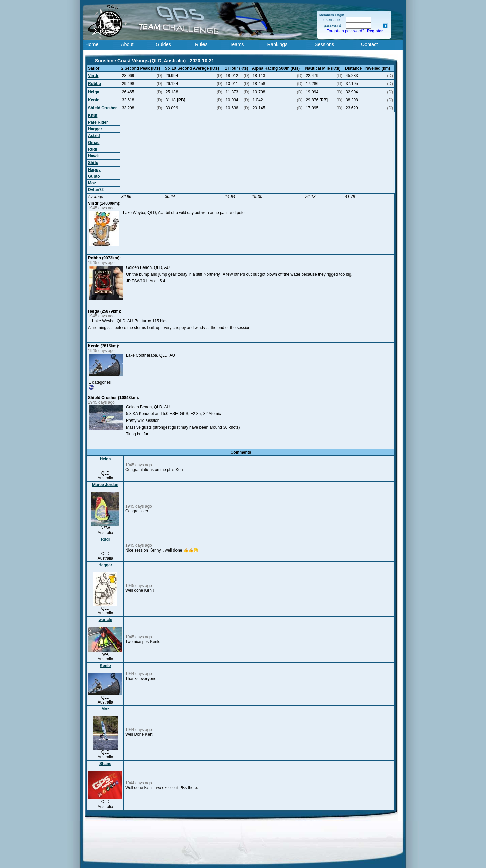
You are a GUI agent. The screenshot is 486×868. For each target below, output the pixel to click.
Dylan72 (96, 190)
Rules (201, 44)
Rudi (93, 149)
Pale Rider (98, 122)
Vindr (93, 76)
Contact (370, 44)
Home (92, 44)
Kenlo (94, 100)
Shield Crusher (102, 108)
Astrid (94, 136)
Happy (94, 170)
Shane (105, 764)
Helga (94, 92)
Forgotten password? (345, 31)
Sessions (324, 44)
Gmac (94, 143)
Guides (163, 44)
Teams (237, 44)
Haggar (95, 129)
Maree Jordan (105, 485)
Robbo (94, 84)
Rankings (277, 44)
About (127, 44)
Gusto (94, 176)
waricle (105, 620)
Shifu (93, 163)
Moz (92, 183)
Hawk (93, 156)
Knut (93, 116)
